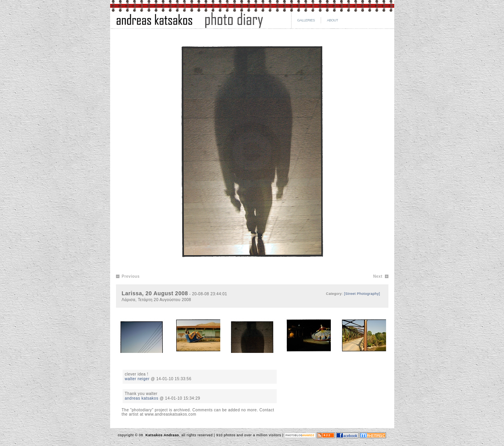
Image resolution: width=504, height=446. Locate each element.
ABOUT (333, 20)
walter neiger (137, 379)
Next (378, 276)
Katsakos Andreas (162, 435)
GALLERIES (306, 20)
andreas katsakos (142, 398)
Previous (131, 276)
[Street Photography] (362, 294)
